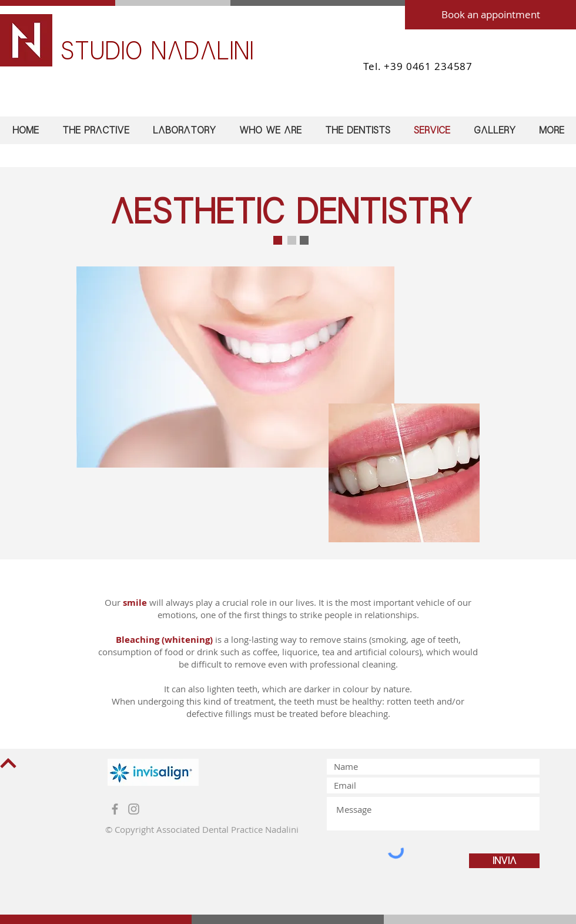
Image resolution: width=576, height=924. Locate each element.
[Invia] (504, 861)
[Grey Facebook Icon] (115, 809)
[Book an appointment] (490, 15)
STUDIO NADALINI (157, 51)
